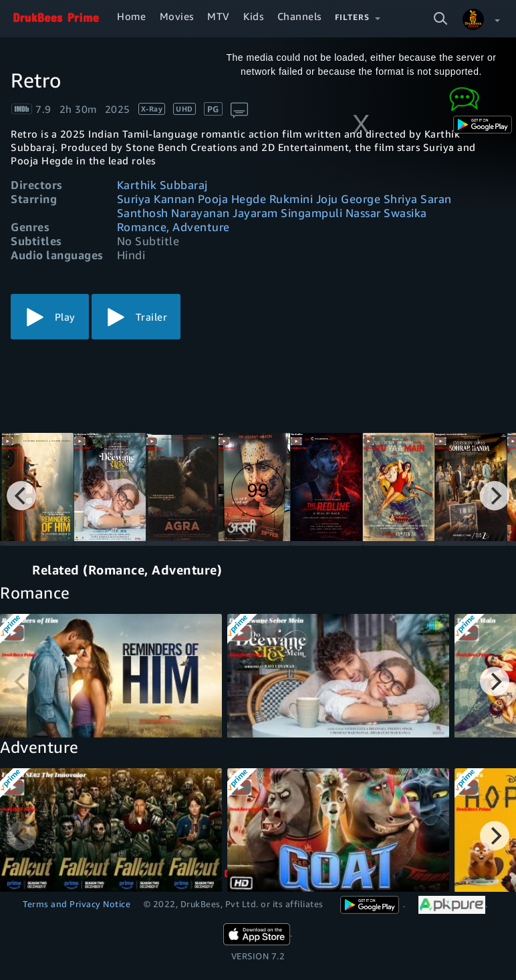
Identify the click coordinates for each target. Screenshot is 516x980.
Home (131, 16)
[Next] (495, 496)
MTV (219, 16)
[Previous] (21, 496)
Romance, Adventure (173, 227)
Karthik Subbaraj (162, 185)
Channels (299, 16)
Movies (177, 16)
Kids (253, 16)
